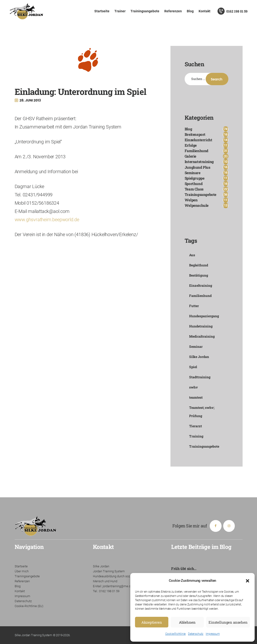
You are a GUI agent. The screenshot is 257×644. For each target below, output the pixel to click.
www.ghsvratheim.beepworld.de (47, 220)
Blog (18, 586)
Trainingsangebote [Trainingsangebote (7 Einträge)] (204, 446)
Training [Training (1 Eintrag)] (196, 436)
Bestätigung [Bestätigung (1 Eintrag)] (199, 275)
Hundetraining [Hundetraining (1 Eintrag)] (201, 326)
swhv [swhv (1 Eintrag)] (194, 387)
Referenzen (22, 581)
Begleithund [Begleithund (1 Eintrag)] (199, 265)
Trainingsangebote (27, 576)
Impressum (213, 634)
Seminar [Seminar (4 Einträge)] (196, 346)
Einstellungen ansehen (228, 622)
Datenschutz (196, 634)
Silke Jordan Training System (33, 635)
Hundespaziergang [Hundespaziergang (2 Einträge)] (204, 316)
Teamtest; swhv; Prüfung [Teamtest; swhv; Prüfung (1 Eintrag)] (202, 412)
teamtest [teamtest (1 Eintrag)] (196, 397)
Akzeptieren (152, 622)
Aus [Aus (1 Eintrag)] (192, 255)
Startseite (21, 566)
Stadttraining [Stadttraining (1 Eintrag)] (200, 377)
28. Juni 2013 (30, 100)
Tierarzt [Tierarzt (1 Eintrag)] (196, 426)
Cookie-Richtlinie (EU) (29, 606)
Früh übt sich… (184, 569)
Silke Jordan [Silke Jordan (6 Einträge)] (199, 357)
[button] (248, 581)
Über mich (22, 571)
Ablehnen (187, 622)
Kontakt (20, 591)
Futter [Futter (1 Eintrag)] (194, 306)
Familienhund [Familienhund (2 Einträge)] (200, 296)
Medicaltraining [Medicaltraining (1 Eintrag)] (202, 336)
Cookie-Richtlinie (176, 634)
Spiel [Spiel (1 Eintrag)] (193, 367)
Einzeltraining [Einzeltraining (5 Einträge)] (201, 285)
